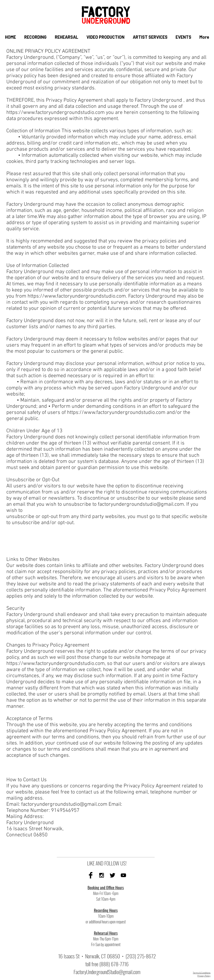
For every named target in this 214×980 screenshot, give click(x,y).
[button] (35, 37)
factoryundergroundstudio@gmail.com (141, 504)
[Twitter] (112, 875)
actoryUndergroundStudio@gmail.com (108, 972)
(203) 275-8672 (141, 956)
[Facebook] (91, 875)
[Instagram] (102, 875)
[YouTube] (123, 875)
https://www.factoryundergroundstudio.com (55, 113)
